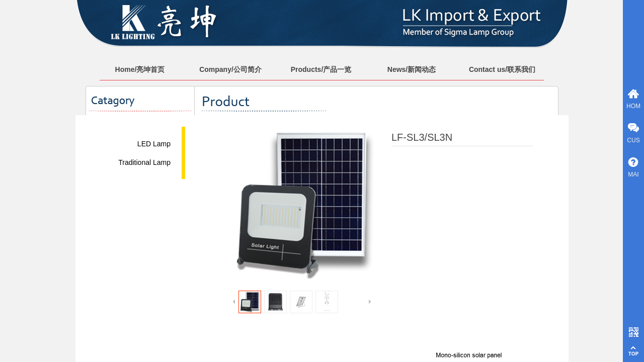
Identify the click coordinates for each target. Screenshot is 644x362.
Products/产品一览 (321, 69)
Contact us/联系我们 (502, 69)
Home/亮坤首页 (140, 69)
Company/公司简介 (230, 69)
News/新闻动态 (412, 69)
